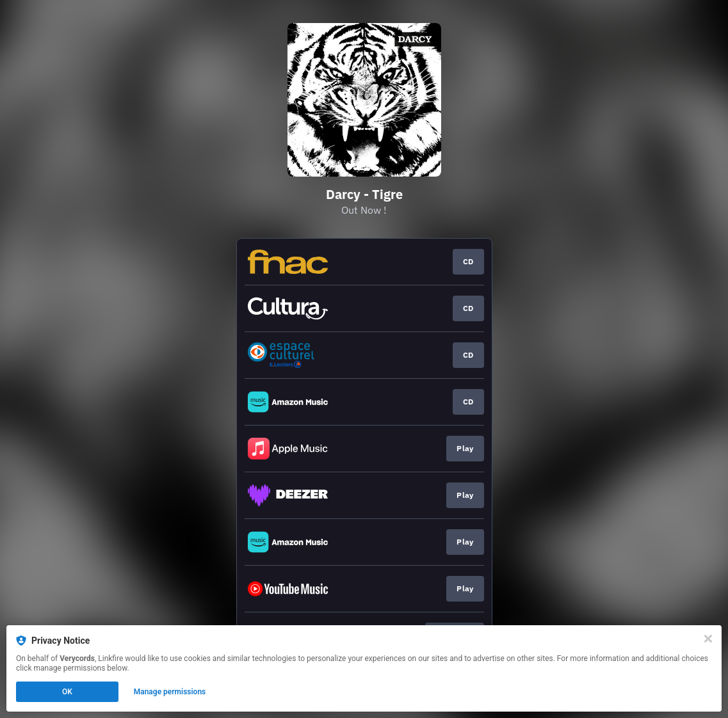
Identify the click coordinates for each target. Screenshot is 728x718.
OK (67, 692)
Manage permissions (170, 692)
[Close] (708, 639)
